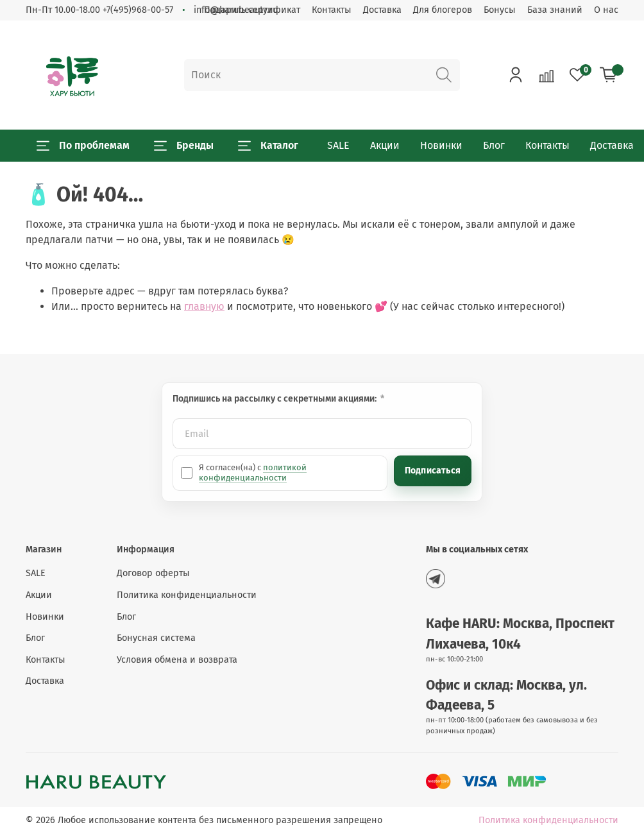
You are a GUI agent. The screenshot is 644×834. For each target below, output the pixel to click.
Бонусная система (156, 638)
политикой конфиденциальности (253, 472)
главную (204, 306)
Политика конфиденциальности (187, 595)
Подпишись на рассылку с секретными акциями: (275, 399)
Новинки (441, 145)
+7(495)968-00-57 (138, 10)
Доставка (382, 10)
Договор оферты (153, 573)
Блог (494, 145)
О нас (606, 10)
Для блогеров (443, 10)
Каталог (268, 146)
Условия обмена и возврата (177, 660)
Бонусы (500, 10)
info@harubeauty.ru (236, 10)
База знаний (555, 10)
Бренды (184, 146)
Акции (385, 145)
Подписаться (433, 471)
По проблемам (83, 146)
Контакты (332, 10)
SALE (338, 145)
